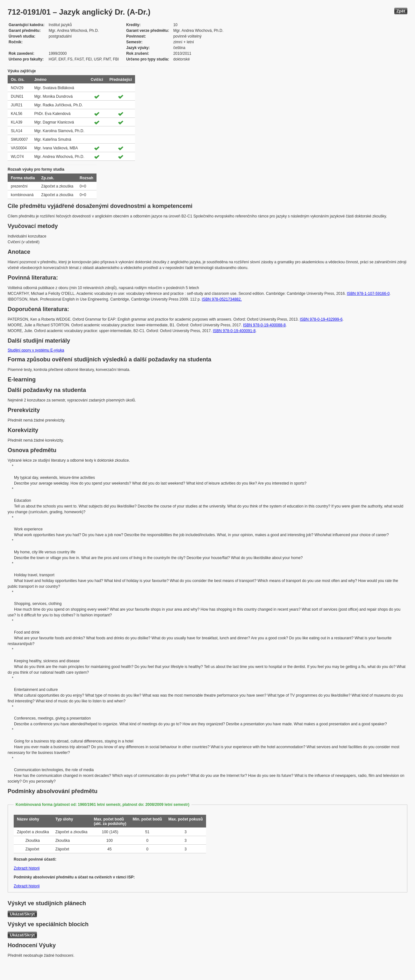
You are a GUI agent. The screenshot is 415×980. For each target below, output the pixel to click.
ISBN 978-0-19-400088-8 (264, 325)
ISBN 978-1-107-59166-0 (368, 294)
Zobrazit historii (27, 868)
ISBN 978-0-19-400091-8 (234, 331)
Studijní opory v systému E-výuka (36, 350)
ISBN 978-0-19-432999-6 (321, 319)
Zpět (401, 11)
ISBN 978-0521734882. (222, 299)
